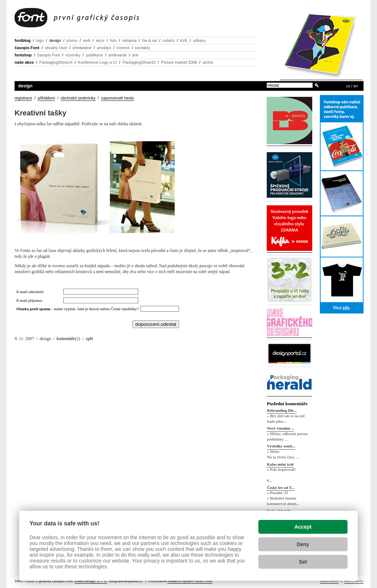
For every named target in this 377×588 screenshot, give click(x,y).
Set (303, 562)
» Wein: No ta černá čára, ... (283, 454)
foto (113, 40)
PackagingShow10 (139, 62)
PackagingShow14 (56, 62)
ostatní (169, 40)
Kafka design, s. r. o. (91, 581)
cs (348, 86)
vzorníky (73, 55)
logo (40, 40)
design (55, 40)
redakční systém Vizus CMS (190, 581)
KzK (184, 40)
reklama (129, 40)
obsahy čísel (56, 48)
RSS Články (354, 581)
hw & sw (149, 40)
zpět (90, 339)
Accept (303, 527)
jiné (135, 55)
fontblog (23, 40)
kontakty (142, 48)
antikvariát (118, 55)
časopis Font (27, 48)
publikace (94, 55)
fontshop (23, 55)
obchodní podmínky (78, 98)
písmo (72, 40)
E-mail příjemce (29, 300)
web (87, 40)
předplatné (82, 48)
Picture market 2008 (179, 62)
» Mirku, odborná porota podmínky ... (287, 436)
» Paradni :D (277, 493)
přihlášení (47, 98)
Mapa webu (329, 581)
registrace (23, 98)
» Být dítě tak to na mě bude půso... (286, 419)
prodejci (104, 48)
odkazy (199, 40)
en (356, 86)
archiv (208, 62)
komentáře (66, 339)
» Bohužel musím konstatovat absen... (283, 501)
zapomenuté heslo (118, 98)
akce (100, 40)
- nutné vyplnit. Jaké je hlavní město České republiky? (78, 309)
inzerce (123, 48)
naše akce (24, 62)
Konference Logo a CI (97, 62)
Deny (303, 544)
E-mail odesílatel (30, 292)
